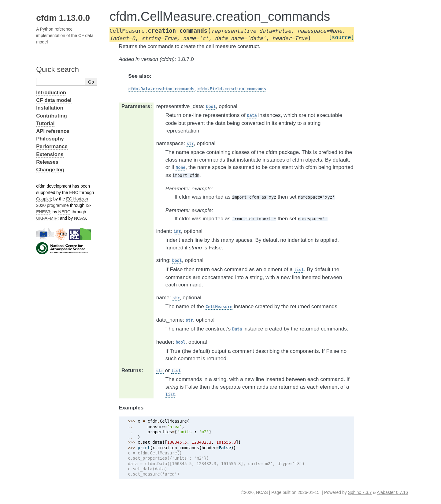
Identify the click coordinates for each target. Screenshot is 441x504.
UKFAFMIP (47, 218)
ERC (74, 192)
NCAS (80, 218)
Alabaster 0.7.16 (392, 492)
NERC (65, 212)
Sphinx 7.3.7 (360, 492)
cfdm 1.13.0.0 (63, 18)
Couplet (43, 199)
